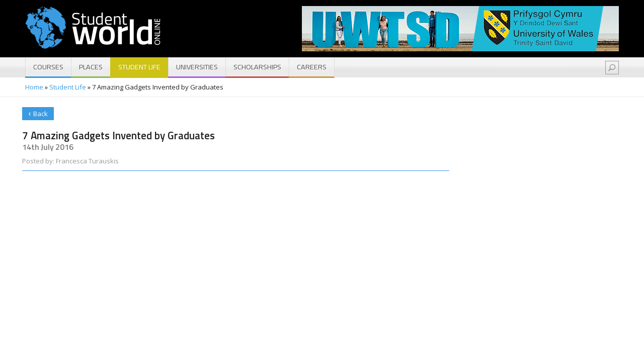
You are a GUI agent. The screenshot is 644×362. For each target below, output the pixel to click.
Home (34, 87)
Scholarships (257, 67)
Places (91, 67)
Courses (48, 67)
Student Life (139, 67)
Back (38, 113)
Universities (197, 67)
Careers (312, 67)
